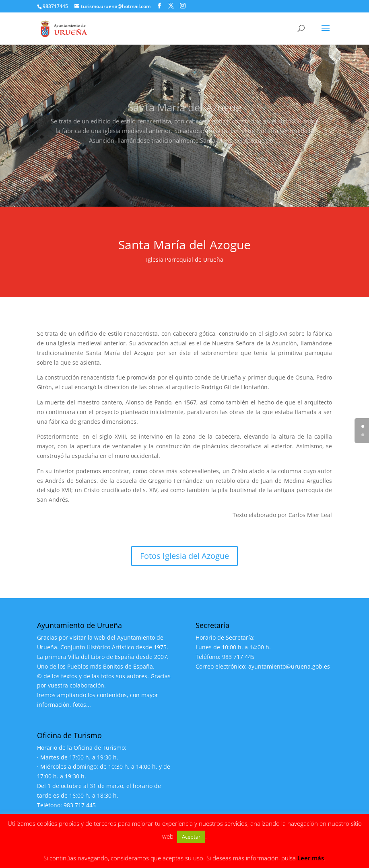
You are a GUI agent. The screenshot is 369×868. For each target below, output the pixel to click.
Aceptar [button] (191, 837)
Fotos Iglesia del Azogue (184, 556)
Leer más (311, 858)
